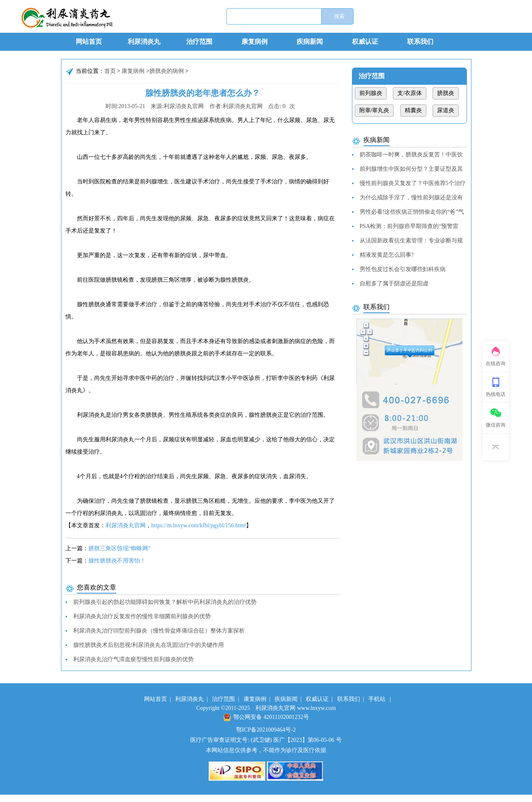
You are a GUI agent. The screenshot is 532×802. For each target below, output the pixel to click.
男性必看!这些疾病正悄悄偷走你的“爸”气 (412, 212)
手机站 (377, 699)
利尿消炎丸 (144, 42)
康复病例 (255, 42)
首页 (110, 71)
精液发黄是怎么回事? (387, 255)
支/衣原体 (410, 93)
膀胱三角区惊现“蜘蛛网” (119, 548)
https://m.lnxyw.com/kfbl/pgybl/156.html (199, 525)
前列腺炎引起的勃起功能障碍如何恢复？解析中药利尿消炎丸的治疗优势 (165, 602)
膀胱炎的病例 (167, 71)
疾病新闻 (310, 42)
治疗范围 (199, 42)
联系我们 (420, 42)
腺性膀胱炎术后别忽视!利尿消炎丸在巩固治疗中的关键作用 (149, 645)
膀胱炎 (446, 93)
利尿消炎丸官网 (126, 525)
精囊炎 (413, 110)
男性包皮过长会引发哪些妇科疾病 (403, 269)
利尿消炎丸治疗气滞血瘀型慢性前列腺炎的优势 (133, 659)
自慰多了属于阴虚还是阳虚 (394, 284)
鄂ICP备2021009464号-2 (266, 730)
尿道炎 (446, 110)
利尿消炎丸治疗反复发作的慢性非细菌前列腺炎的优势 (142, 616)
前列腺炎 (371, 93)
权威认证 (365, 42)
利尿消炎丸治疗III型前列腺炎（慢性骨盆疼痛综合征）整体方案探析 (159, 631)
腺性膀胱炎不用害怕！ (117, 561)
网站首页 (89, 42)
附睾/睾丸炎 (374, 110)
